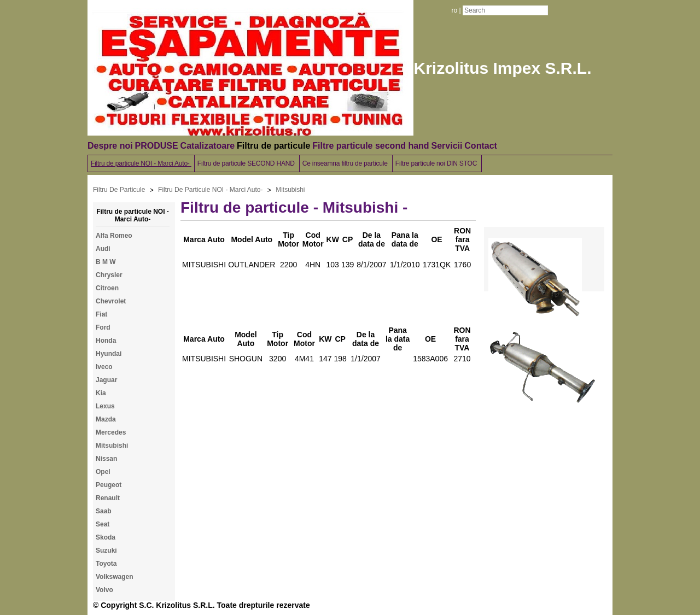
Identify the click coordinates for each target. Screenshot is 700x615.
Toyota (106, 564)
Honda (106, 341)
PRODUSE (157, 146)
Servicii (447, 146)
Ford (103, 327)
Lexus (105, 406)
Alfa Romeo (114, 236)
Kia (101, 393)
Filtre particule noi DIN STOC (437, 163)
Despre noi (110, 146)
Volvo (104, 590)
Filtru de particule (273, 146)
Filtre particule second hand (371, 146)
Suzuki (106, 550)
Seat (103, 524)
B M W (106, 262)
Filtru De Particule (119, 190)
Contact (481, 146)
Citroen (107, 288)
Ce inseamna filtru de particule (346, 163)
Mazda (106, 419)
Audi (103, 249)
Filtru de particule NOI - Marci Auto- (141, 163)
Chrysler (109, 275)
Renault (108, 498)
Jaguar (106, 380)
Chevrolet (111, 301)
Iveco (104, 367)
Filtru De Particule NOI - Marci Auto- (210, 190)
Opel (103, 472)
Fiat (101, 314)
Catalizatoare (208, 146)
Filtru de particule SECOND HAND (247, 163)
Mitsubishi (290, 190)
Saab (104, 511)
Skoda (106, 537)
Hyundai (109, 354)
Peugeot (109, 485)
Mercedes (111, 432)
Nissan (106, 459)
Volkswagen (114, 577)
